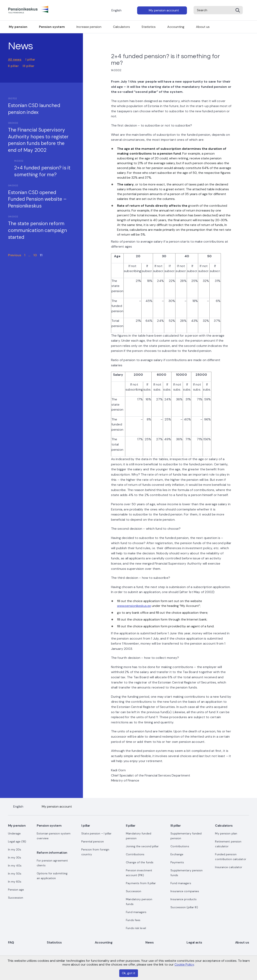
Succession (16, 898)
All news (15, 59)
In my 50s (15, 874)
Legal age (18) (17, 841)
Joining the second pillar (142, 846)
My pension (18, 27)
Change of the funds (140, 862)
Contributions (135, 854)
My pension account (164, 10)
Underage (14, 833)
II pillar (13, 66)
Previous (15, 255)
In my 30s (15, 857)
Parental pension (93, 841)
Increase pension (89, 27)
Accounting (176, 27)
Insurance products (184, 899)
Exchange (177, 854)
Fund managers (136, 912)
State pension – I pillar (96, 833)
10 (35, 255)
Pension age (16, 890)
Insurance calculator (229, 867)
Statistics (149, 27)
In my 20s (15, 849)
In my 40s (15, 866)
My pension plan (226, 833)
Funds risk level (136, 928)
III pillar (29, 66)
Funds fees (133, 920)
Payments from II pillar (141, 883)
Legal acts (194, 942)
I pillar (30, 59)
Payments (177, 862)
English (116, 10)
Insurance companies (185, 891)
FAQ (11, 942)
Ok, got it (129, 973)
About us (203, 27)
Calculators (121, 27)
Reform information (52, 853)
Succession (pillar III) (184, 907)
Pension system (52, 27)
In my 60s (15, 882)
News (149, 942)
